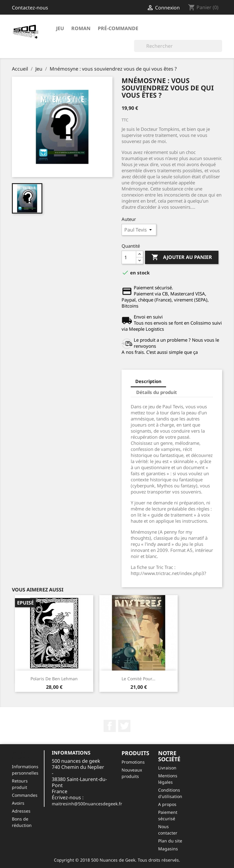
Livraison (167, 768)
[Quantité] (129, 257)
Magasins (168, 849)
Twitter (124, 726)
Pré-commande (118, 28)
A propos (167, 804)
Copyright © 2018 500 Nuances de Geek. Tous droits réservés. (117, 860)
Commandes (25, 795)
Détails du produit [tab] (157, 392)
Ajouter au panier (182, 257)
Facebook (110, 726)
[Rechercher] (178, 46)
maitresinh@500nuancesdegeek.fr (87, 804)
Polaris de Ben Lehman (54, 679)
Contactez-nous (30, 8)
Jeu (60, 28)
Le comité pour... (138, 679)
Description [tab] (148, 381)
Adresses (21, 811)
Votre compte (21, 756)
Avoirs (18, 803)
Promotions (133, 762)
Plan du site (170, 841)
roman (81, 28)
